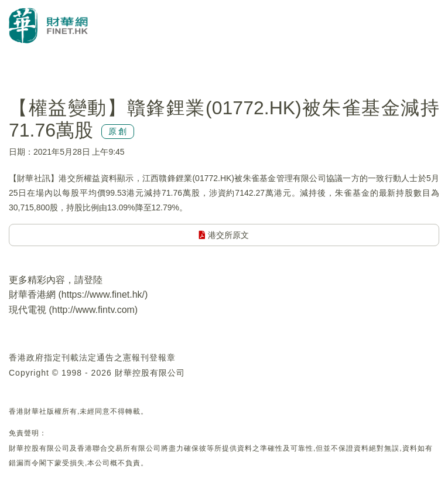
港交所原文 (224, 235)
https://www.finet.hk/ (103, 294)
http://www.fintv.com (93, 310)
